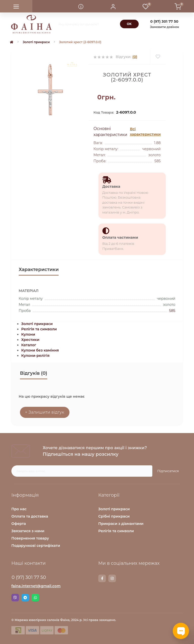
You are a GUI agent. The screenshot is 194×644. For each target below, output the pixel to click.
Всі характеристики (145, 132)
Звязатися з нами (28, 531)
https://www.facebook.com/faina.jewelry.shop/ (102, 578)
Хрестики (30, 340)
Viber (15, 598)
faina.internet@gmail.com (36, 586)
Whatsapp (35, 598)
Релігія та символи (39, 329)
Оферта (19, 524)
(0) (135, 57)
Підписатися (168, 471)
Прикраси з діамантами (121, 524)
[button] (113, 6)
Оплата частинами (120, 237)
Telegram (25, 598)
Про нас (19, 509)
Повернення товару (30, 538)
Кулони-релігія (35, 356)
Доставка (111, 186)
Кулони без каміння (40, 350)
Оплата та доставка (30, 516)
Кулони (28, 334)
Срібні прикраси (114, 516)
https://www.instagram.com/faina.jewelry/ (112, 578)
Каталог (29, 345)
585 (172, 311)
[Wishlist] (158, 57)
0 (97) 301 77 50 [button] (29, 577)
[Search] (129, 24)
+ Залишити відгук (45, 412)
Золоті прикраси (36, 42)
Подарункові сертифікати (36, 546)
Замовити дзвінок (165, 27)
